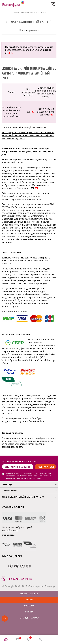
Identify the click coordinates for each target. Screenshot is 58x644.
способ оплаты (10, 530)
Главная (16, 12)
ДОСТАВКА (29, 606)
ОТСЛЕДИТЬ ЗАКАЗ (29, 618)
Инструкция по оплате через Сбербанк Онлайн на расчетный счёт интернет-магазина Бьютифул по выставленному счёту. (28, 135)
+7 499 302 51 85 (20, 579)
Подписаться (45, 467)
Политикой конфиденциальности (34, 476)
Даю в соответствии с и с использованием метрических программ (29, 476)
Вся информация (29, 30)
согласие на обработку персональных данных (30, 473)
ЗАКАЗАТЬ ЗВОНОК (29, 594)
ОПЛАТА (29, 612)
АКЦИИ (29, 600)
